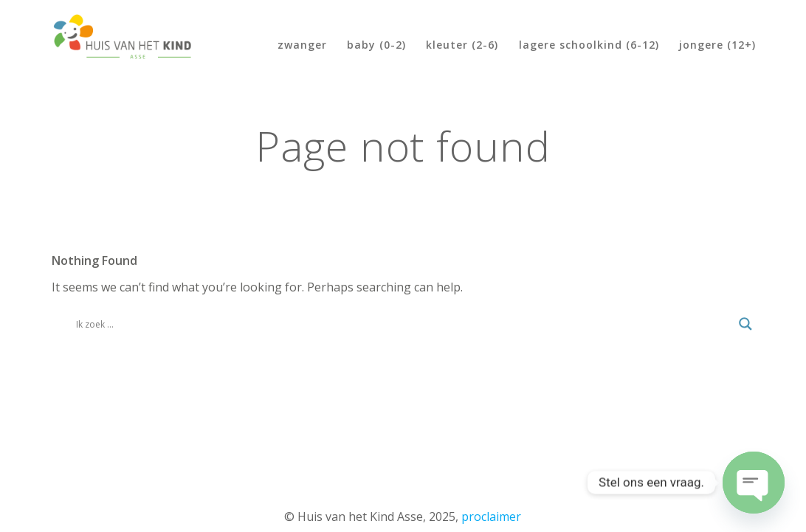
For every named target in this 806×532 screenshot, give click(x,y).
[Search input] (404, 324)
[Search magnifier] (745, 324)
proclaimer (491, 517)
